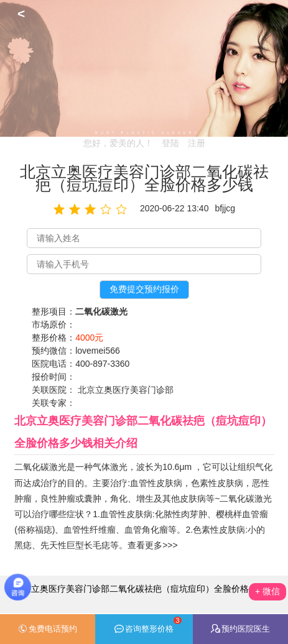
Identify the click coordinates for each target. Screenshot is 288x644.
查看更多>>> (153, 545)
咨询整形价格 (148, 625)
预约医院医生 (240, 629)
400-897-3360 (102, 364)
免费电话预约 (48, 629)
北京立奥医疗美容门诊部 (126, 390)
